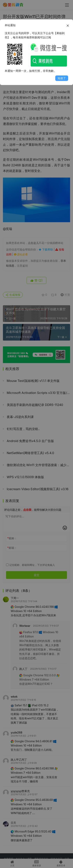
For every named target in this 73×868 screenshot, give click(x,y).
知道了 (62, 78)
